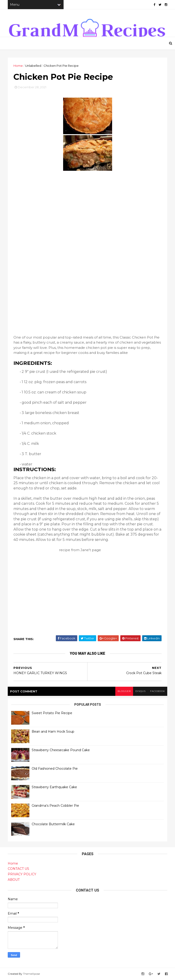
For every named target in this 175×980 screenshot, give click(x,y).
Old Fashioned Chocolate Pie (55, 769)
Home (18, 66)
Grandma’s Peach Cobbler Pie (55, 806)
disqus (140, 691)
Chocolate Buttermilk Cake (53, 824)
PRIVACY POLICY (22, 874)
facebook (158, 691)
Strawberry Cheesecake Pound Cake (61, 750)
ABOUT (14, 880)
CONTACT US (18, 869)
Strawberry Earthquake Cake (54, 787)
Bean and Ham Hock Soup (53, 732)
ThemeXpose (31, 974)
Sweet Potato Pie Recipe (52, 713)
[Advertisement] (48, 265)
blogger (124, 691)
